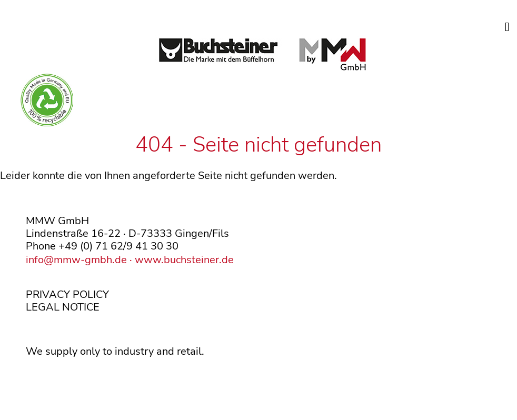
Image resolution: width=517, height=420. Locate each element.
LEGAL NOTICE (63, 307)
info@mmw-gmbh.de (76, 260)
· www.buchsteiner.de (180, 260)
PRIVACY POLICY (67, 294)
